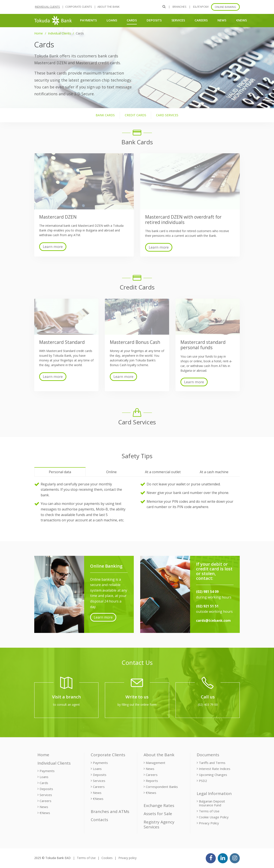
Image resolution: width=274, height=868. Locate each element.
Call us (208, 697)
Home (39, 33)
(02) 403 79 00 (208, 705)
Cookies (107, 858)
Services (178, 20)
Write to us (137, 697)
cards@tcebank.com (213, 620)
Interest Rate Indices (215, 769)
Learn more (53, 247)
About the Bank (108, 7)
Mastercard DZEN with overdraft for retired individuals (183, 220)
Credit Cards (136, 115)
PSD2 (203, 781)
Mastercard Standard (62, 342)
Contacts (99, 820)
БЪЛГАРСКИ (201, 7)
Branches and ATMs (110, 811)
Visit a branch (66, 697)
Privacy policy (127, 858)
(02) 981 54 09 (207, 592)
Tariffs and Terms (212, 763)
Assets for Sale (158, 814)
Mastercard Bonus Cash (135, 342)
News (222, 20)
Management (156, 763)
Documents (208, 755)
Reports (152, 781)
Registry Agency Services (159, 824)
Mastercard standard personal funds (203, 345)
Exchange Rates (159, 805)
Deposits (154, 20)
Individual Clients (47, 7)
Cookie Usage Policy (214, 817)
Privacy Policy (209, 823)
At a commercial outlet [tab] (163, 472)
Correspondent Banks (162, 787)
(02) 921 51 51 (207, 606)
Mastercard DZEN (58, 217)
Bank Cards (105, 115)
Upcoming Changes (213, 775)
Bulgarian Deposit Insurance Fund (212, 803)
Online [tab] (111, 472)
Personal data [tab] (60, 472)
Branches (179, 7)
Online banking (225, 7)
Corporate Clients (79, 7)
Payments (88, 20)
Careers (201, 20)
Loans (112, 20)
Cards (132, 20)
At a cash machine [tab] (214, 472)
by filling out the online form (137, 705)
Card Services (167, 115)
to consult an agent (66, 705)
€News (241, 20)
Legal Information (214, 793)
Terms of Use (209, 811)
